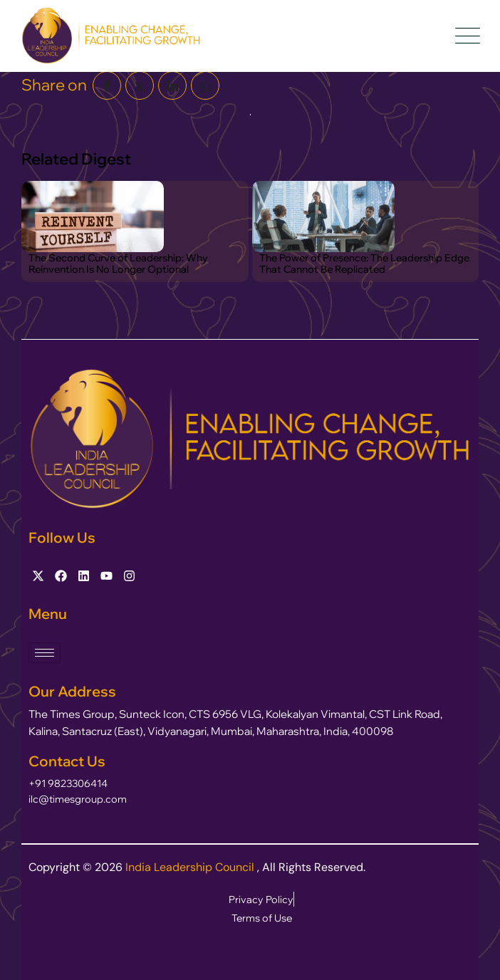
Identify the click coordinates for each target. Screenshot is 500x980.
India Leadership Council (191, 867)
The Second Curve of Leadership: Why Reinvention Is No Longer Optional (118, 264)
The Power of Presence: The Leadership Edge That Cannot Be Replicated (364, 264)
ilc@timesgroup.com (78, 799)
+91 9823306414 (68, 783)
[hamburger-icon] (45, 653)
